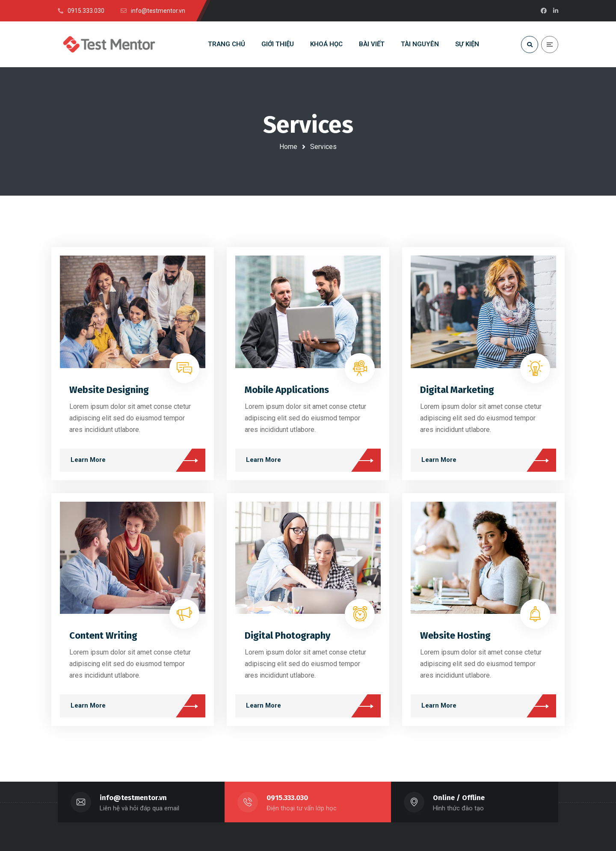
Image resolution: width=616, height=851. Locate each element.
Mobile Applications (287, 390)
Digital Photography (287, 635)
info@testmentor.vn (133, 798)
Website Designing (109, 390)
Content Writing (103, 635)
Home (288, 147)
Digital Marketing (457, 390)
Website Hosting (455, 635)
